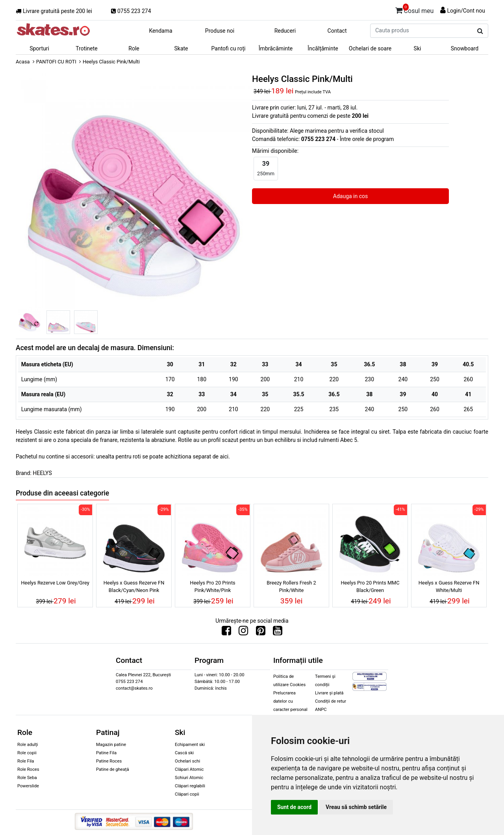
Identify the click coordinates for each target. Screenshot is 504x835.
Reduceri (285, 31)
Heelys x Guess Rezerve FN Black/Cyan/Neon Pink (134, 586)
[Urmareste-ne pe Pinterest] (261, 633)
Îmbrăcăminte (276, 48)
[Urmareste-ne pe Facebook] (226, 633)
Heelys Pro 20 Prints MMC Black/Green (370, 586)
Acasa (23, 62)
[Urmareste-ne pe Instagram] (243, 633)
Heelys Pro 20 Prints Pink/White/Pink (212, 586)
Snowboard (465, 48)
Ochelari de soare (370, 48)
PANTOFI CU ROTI (56, 62)
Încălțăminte (323, 48)
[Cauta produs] (480, 31)
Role (134, 48)
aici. (225, 456)
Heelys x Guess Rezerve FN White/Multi (449, 586)
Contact (337, 31)
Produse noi (220, 31)
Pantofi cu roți (229, 48)
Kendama (160, 31)
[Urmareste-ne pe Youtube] (278, 633)
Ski (418, 48)
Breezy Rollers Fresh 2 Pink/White (291, 586)
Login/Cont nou (466, 11)
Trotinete (87, 48)
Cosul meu (415, 9)
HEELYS (42, 473)
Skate (181, 48)
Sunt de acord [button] (294, 807)
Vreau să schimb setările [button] (356, 807)
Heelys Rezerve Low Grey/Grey (55, 583)
